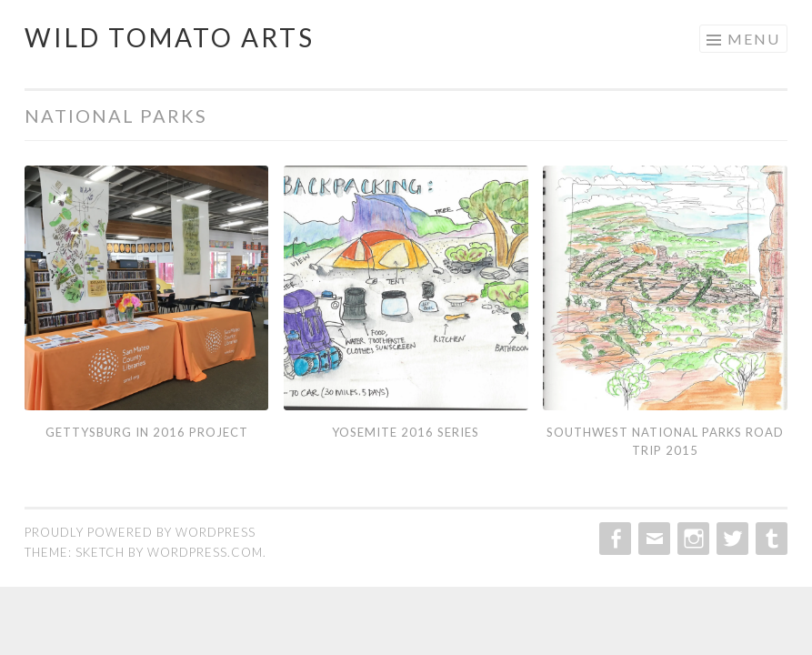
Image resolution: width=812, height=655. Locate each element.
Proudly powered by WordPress (140, 532)
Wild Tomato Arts (170, 37)
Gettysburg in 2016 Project (147, 432)
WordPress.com (205, 552)
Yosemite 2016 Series (406, 432)
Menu (754, 39)
